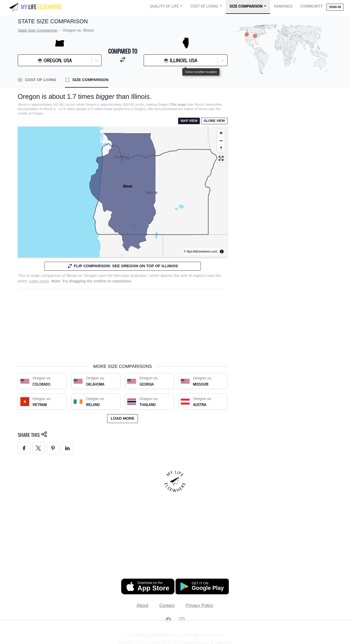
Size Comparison (246, 6)
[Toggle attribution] (222, 252)
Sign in (335, 7)
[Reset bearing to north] (221, 148)
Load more (123, 418)
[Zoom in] (221, 133)
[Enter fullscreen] (221, 158)
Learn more (39, 281)
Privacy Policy (200, 605)
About (142, 605)
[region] (123, 192)
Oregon (91, 276)
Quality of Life (164, 6)
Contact (167, 605)
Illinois (72, 276)
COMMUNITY (312, 6)
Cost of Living (204, 6)
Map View (189, 121)
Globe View (214, 121)
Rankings (283, 6)
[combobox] (34, 60)
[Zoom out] (221, 141)
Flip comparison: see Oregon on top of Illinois (122, 266)
